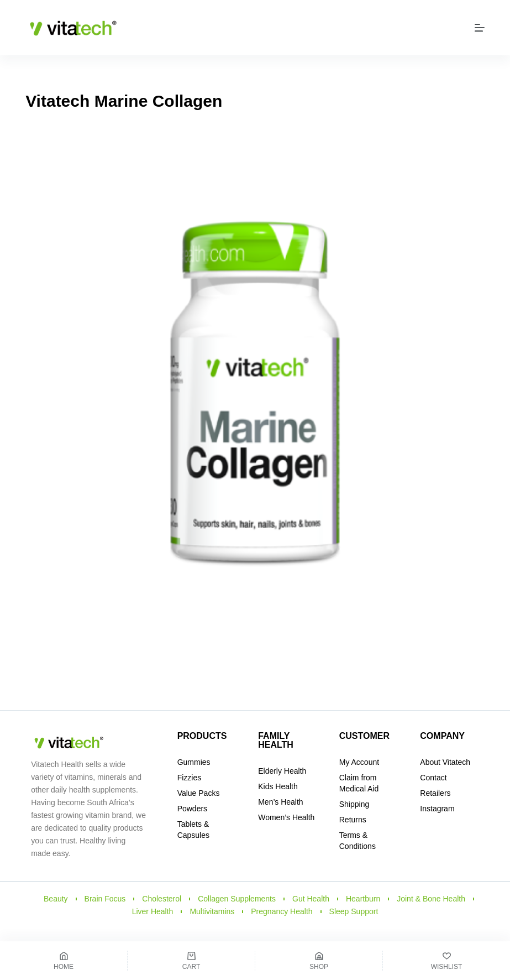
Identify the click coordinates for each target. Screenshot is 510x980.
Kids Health (278, 786)
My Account (359, 762)
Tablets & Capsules (193, 830)
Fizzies (190, 778)
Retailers (435, 793)
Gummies (194, 762)
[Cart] (191, 961)
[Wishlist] (446, 961)
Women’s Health (286, 817)
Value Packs (199, 793)
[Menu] (480, 28)
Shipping (354, 804)
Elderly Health (282, 771)
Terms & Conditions (357, 841)
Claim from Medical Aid (359, 783)
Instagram (437, 809)
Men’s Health (280, 802)
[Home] (64, 961)
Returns (353, 820)
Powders (192, 809)
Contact (433, 778)
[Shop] (319, 961)
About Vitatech (445, 762)
